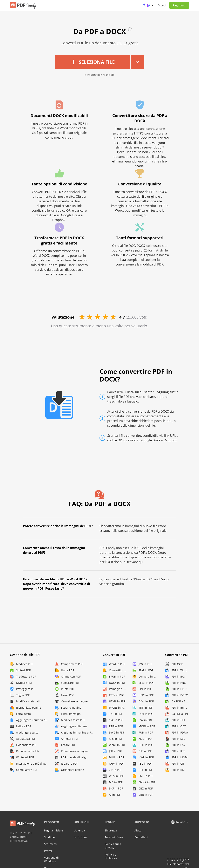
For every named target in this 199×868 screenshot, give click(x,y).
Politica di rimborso (111, 856)
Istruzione (81, 837)
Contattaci (141, 837)
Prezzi (48, 851)
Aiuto (138, 830)
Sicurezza (111, 830)
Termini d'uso (114, 837)
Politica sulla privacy (113, 846)
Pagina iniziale (54, 830)
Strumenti (51, 844)
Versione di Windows (51, 859)
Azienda (80, 830)
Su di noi (50, 837)
